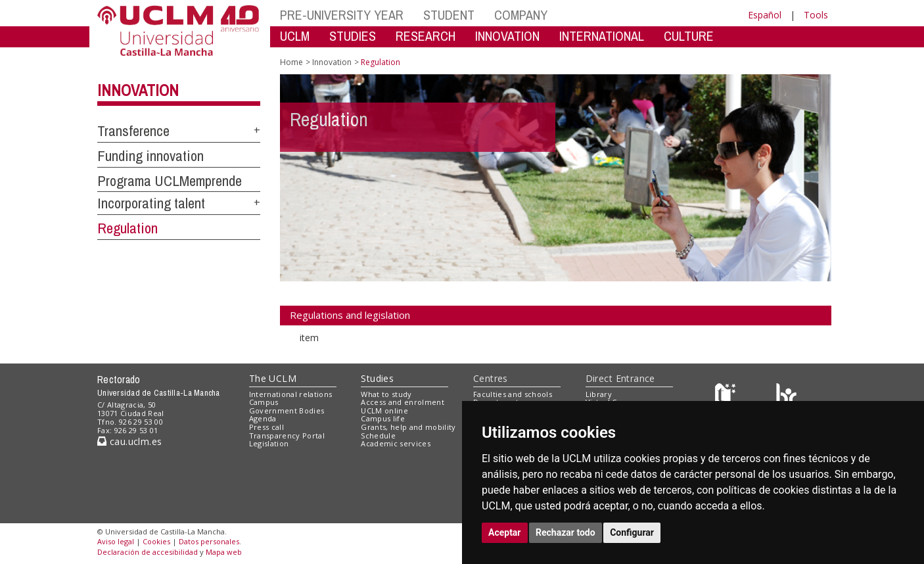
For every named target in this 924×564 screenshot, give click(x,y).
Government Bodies (287, 411)
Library (599, 394)
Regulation (127, 228)
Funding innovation (150, 156)
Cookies (156, 541)
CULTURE (689, 36)
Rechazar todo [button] (566, 532)
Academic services (396, 443)
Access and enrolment (403, 402)
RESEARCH (426, 36)
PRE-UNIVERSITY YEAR (342, 15)
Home (291, 62)
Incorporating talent (151, 203)
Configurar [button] (632, 532)
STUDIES (353, 36)
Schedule (378, 435)
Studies (377, 378)
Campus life (383, 418)
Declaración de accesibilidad (148, 552)
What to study (386, 394)
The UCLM (273, 378)
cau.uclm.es (129, 441)
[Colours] (786, 397)
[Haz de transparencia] (727, 397)
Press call (266, 427)
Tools (816, 15)
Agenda (263, 418)
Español (765, 15)
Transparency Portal (287, 435)
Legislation (269, 443)
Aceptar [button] (505, 532)
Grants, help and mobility (408, 427)
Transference (133, 131)
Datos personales (209, 541)
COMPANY (521, 15)
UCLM (295, 36)
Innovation (138, 90)
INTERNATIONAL (602, 36)
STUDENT (449, 15)
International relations (291, 394)
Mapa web (224, 552)
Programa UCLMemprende (170, 181)
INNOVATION (507, 36)
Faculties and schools (513, 394)
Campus (264, 402)
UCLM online (384, 411)
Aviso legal (116, 541)
